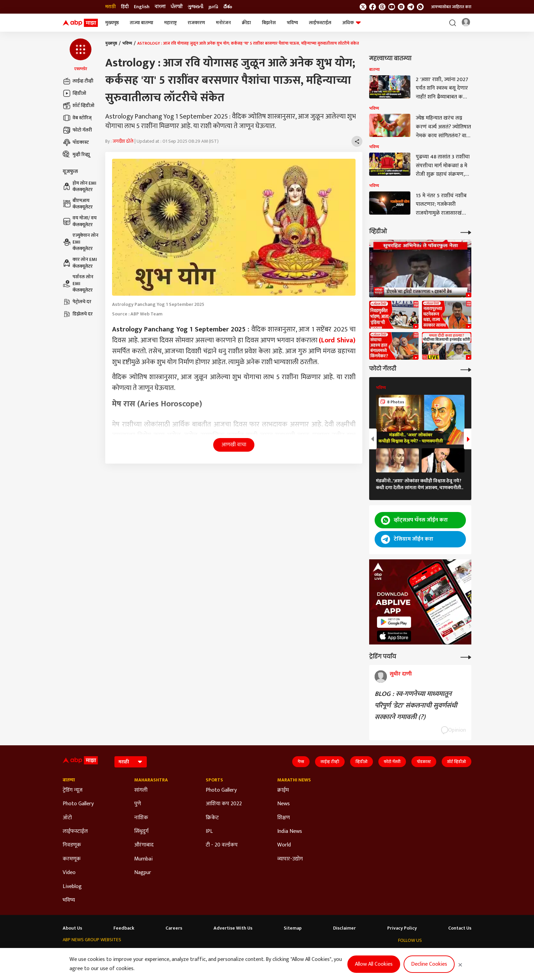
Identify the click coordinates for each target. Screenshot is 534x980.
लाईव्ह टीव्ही (78, 81)
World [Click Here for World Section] (284, 845)
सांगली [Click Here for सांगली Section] (141, 790)
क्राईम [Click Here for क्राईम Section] (283, 790)
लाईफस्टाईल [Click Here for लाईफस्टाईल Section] (75, 831)
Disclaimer (344, 928)
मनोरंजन (223, 23)
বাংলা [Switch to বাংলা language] (160, 7)
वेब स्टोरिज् (77, 118)
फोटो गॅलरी (77, 130)
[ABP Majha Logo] (80, 23)
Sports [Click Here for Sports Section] (214, 780)
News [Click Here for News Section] (284, 804)
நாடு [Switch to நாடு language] (213, 7)
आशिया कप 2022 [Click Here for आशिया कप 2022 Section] (224, 804)
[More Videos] (466, 232)
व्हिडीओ (74, 93)
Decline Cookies (429, 964)
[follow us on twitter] (363, 7)
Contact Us (460, 928)
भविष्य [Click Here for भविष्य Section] (69, 900)
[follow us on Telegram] (411, 7)
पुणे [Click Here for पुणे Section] (138, 804)
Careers (174, 928)
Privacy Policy (402, 928)
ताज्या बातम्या (142, 23)
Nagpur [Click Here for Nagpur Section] (143, 873)
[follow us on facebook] (373, 7)
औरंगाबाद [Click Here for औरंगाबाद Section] (144, 845)
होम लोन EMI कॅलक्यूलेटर (80, 186)
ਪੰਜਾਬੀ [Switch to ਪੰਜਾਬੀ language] (177, 7)
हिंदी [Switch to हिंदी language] (125, 7)
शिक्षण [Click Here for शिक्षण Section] (284, 818)
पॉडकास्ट (76, 142)
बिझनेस (269, 23)
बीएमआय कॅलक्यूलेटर (78, 204)
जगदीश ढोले (123, 141)
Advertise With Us (233, 928)
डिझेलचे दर (78, 314)
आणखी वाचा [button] (234, 445)
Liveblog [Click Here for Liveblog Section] (72, 887)
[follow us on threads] (382, 7)
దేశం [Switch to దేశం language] (228, 7)
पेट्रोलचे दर (77, 302)
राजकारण (196, 23)
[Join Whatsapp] (420, 7)
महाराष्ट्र (170, 23)
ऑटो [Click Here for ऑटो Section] (67, 818)
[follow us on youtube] (392, 7)
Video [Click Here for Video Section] (69, 873)
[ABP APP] (394, 622)
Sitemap (293, 928)
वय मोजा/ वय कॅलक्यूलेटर (80, 221)
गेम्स (301, 762)
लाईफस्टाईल (320, 23)
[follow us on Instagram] (401, 7)
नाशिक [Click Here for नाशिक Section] (141, 818)
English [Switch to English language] (142, 7)
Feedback (124, 928)
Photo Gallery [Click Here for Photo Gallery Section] (78, 804)
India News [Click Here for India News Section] (290, 831)
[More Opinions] (466, 657)
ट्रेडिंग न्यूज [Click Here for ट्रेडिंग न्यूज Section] (73, 790)
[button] (81, 55)
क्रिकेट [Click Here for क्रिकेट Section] (212, 818)
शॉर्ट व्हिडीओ (78, 106)
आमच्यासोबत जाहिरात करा (451, 7)
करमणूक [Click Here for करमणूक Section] (72, 859)
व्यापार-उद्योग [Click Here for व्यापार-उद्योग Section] (290, 859)
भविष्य (292, 23)
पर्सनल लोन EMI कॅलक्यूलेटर (78, 284)
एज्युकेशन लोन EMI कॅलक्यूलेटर (81, 242)
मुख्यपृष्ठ (112, 23)
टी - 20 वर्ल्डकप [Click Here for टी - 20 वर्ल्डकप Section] (222, 845)
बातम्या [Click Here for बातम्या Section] (69, 780)
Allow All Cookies (374, 964)
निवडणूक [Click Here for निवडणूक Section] (72, 845)
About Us (72, 928)
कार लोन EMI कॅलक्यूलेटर (80, 263)
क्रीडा (246, 23)
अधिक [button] (351, 23)
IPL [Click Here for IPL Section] (209, 831)
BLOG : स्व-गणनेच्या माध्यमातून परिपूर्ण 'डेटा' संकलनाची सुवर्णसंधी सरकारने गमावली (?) (416, 705)
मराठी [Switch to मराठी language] (111, 7)
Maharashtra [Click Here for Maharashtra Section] (151, 780)
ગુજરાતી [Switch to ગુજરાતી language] (195, 7)
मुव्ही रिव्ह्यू (76, 155)
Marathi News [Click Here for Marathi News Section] (294, 780)
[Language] (131, 762)
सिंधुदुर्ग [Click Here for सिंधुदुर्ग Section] (141, 831)
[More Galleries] (466, 369)
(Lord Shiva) (337, 340)
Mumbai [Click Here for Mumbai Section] (143, 859)
